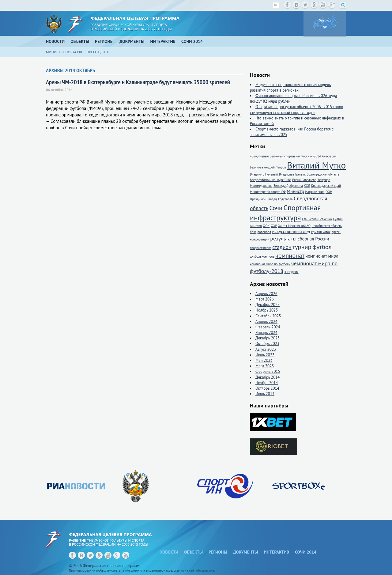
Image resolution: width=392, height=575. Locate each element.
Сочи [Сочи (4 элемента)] (276, 208)
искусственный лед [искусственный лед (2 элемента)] (291, 231)
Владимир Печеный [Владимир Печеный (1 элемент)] (264, 174)
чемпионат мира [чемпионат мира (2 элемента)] (322, 256)
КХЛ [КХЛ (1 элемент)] (307, 186)
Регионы (104, 41)
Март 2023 (265, 366)
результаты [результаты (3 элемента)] (283, 238)
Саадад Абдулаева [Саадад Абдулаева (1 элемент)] (280, 199)
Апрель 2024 (266, 322)
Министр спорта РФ (64, 52)
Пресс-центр (98, 52)
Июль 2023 (265, 355)
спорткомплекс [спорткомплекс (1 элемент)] (261, 248)
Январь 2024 (266, 333)
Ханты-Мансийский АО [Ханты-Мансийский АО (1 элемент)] (294, 226)
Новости (55, 41)
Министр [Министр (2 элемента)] (295, 191)
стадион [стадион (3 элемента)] (282, 247)
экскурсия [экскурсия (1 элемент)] (291, 272)
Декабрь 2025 (268, 305)
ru (276, 5)
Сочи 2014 (192, 41)
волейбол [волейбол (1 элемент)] (264, 232)
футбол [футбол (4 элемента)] (322, 247)
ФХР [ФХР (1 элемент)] (274, 226)
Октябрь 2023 (267, 344)
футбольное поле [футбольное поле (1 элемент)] (262, 256)
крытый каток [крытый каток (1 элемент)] (321, 232)
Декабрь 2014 (268, 377)
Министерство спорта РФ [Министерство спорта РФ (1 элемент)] (268, 192)
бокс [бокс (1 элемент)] (253, 232)
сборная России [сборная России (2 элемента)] (313, 239)
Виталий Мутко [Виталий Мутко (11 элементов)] (316, 165)
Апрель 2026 (266, 294)
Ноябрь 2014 (267, 383)
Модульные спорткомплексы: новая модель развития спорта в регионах (290, 87)
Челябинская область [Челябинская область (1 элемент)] (326, 226)
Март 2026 (265, 299)
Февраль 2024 (268, 327)
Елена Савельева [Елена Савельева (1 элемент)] (304, 180)
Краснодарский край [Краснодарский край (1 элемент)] (326, 186)
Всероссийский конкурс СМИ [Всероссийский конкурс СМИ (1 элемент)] (271, 180)
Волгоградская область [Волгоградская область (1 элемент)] (323, 174)
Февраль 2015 (268, 371)
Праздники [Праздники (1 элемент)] (258, 199)
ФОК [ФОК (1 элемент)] (266, 226)
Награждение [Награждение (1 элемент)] (315, 192)
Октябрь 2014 (267, 388)
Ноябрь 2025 (267, 310)
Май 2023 (264, 360)
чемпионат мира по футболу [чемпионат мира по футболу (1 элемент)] (270, 264)
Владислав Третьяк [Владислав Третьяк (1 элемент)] (292, 174)
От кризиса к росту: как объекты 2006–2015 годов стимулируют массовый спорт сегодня (296, 110)
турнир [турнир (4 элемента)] (302, 247)
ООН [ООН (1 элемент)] (329, 192)
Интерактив (163, 41)
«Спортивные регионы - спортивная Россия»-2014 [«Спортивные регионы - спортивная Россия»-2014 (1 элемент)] (285, 156)
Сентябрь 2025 (268, 316)
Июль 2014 (265, 394)
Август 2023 (266, 349)
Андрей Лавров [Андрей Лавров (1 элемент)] (275, 167)
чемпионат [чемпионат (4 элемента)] (290, 255)
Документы (132, 41)
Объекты (80, 41)
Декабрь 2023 (268, 338)
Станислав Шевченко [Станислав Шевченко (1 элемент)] (317, 219)
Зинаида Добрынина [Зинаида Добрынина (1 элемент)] (288, 186)
